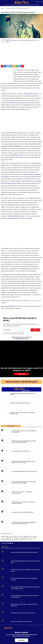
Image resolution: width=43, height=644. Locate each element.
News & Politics (29, 5)
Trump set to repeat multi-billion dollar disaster (20, 381)
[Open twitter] (38, 2)
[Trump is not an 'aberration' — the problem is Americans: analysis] (6, 473)
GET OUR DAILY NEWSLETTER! (21, 5)
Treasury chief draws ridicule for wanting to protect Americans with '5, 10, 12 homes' (23, 440)
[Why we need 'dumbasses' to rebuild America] (6, 602)
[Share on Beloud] (23, 66)
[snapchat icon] (9, 522)
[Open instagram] (6, 522)
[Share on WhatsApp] (17, 66)
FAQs (14, 5)
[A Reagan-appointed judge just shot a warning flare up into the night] (5, 375)
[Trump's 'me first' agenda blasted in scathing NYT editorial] (6, 533)
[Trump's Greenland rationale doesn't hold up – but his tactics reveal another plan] (6, 576)
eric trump (29, 518)
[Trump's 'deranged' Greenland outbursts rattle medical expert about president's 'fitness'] (6, 567)
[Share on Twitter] (8, 66)
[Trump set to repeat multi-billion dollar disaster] (5, 384)
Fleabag (31, 174)
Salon (20, 40)
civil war (20, 515)
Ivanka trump (22, 518)
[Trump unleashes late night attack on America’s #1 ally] (6, 453)
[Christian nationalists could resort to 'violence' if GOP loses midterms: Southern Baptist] (6, 463)
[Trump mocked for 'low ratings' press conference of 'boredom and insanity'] (6, 483)
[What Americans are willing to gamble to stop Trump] (6, 593)
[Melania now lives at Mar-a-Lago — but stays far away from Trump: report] (6, 584)
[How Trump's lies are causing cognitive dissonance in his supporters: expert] (5, 394)
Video (2, 45)
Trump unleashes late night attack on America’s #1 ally (24, 450)
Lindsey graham (24, 516)
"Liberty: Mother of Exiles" (31, 89)
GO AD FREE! (34, 5)
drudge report (8, 516)
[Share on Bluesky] (20, 66)
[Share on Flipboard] (2, 66)
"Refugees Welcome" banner (16, 192)
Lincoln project (33, 516)
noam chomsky (13, 515)
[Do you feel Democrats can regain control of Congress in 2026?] (21, 331)
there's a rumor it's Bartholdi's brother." (12, 131)
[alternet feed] (39, 2)
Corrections (11, 5)
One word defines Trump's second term (21, 429)
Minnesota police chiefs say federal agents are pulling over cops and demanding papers (24, 420)
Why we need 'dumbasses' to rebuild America (21, 600)
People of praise (14, 518)
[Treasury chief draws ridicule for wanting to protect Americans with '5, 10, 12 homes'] (6, 442)
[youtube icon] (8, 522)
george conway (5, 515)
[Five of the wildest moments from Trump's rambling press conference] (6, 412)
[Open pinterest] (7, 522)
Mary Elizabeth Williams (12, 40)
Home (2, 8)
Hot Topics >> (5, 5)
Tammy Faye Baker (30, 120)
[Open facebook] (37, 2)
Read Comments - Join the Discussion (22, 360)
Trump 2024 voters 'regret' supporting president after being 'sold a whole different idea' (24, 501)
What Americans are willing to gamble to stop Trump (23, 591)
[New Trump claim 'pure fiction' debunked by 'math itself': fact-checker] (6, 550)
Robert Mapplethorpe (16, 122)
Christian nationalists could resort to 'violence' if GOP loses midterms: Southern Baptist (24, 461)
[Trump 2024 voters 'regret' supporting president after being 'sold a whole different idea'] (6, 503)
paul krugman (16, 516)
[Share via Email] (11, 66)
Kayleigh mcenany (28, 515)
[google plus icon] (4, 522)
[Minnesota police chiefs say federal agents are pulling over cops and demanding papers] (6, 422)
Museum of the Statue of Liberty (20, 98)
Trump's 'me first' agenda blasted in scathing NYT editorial (24, 531)
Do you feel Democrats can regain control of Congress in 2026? (21, 348)
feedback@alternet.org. (21, 317)
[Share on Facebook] (5, 66)
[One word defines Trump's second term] (6, 432)
